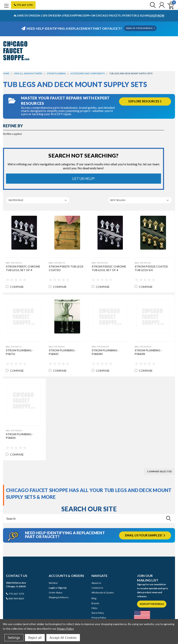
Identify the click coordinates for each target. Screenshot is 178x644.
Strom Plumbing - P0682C (62, 352)
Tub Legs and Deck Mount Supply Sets (131, 74)
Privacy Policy (99, 618)
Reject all (35, 638)
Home (6, 74)
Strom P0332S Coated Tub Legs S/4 (151, 268)
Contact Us (97, 588)
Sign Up (62, 588)
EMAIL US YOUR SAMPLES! (140, 28)
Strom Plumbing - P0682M (105, 352)
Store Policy (98, 613)
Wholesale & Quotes (103, 593)
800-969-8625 (15, 598)
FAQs (94, 608)
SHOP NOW (157, 16)
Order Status (56, 593)
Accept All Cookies (63, 638)
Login (52, 588)
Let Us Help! (84, 178)
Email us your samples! (145, 535)
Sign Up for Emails (152, 604)
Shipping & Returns (59, 597)
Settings (14, 638)
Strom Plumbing (56, 74)
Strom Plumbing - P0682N (148, 352)
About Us (96, 583)
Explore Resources (145, 101)
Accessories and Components (88, 74)
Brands (95, 603)
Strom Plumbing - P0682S (19, 436)
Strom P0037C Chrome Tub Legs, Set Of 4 (23, 268)
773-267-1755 (23, 5)
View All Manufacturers (28, 74)
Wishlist (53, 583)
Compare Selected (159, 471)
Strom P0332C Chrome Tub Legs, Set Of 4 (109, 268)
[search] (152, 5)
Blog (94, 598)
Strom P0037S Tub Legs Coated (66, 268)
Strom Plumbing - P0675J (19, 352)
